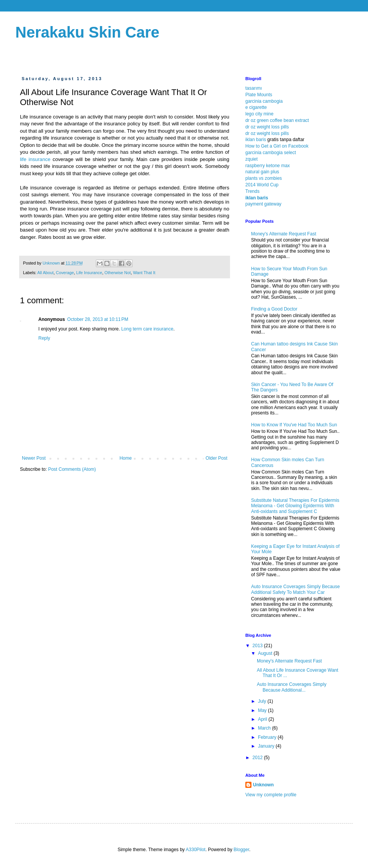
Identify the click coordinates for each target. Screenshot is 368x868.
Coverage (65, 273)
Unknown (263, 785)
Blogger (241, 850)
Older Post (216, 458)
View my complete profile (271, 795)
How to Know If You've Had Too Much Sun (294, 425)
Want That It (144, 273)
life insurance (35, 159)
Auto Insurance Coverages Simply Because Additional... (292, 687)
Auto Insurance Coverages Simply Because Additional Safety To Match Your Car (295, 589)
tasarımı (254, 88)
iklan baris (256, 140)
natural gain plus (262, 172)
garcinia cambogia (264, 101)
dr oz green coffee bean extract (277, 120)
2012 (258, 758)
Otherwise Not (118, 273)
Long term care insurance (147, 329)
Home (126, 458)
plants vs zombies (264, 178)
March (265, 728)
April (263, 719)
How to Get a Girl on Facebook (277, 146)
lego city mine (259, 114)
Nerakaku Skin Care (87, 32)
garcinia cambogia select (271, 153)
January (267, 746)
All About (45, 273)
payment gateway (263, 204)
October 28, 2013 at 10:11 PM (98, 319)
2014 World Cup (262, 185)
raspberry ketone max (268, 166)
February (268, 737)
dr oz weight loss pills (267, 127)
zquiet (251, 159)
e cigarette (256, 107)
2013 (258, 646)
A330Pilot (196, 850)
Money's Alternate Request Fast (284, 234)
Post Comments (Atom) (72, 469)
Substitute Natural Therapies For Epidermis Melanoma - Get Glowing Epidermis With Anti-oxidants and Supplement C (295, 506)
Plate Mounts (259, 95)
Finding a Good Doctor (274, 309)
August (266, 653)
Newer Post (34, 458)
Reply (44, 338)
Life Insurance (89, 273)
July (263, 701)
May (263, 710)
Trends (252, 191)
